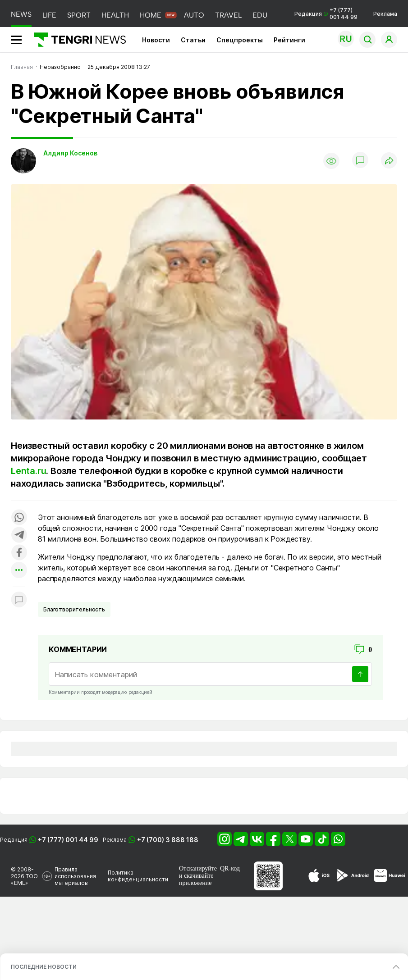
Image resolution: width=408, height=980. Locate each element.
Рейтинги (289, 40)
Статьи (193, 40)
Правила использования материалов (75, 876)
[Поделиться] (389, 161)
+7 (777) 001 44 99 (68, 840)
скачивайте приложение (196, 879)
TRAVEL (228, 15)
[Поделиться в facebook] (19, 553)
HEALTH (115, 15)
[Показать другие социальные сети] (19, 571)
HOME (151, 15)
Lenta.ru (28, 471)
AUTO (194, 15)
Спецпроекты (240, 40)
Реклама (385, 14)
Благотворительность (74, 609)
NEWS (21, 14)
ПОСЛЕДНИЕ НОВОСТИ (44, 967)
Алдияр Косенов (70, 153)
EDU (260, 15)
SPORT (79, 15)
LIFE (49, 15)
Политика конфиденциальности (138, 876)
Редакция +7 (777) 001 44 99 (326, 14)
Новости (156, 40)
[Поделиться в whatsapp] (19, 518)
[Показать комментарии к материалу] (19, 600)
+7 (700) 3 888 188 (168, 840)
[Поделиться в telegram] (19, 536)
